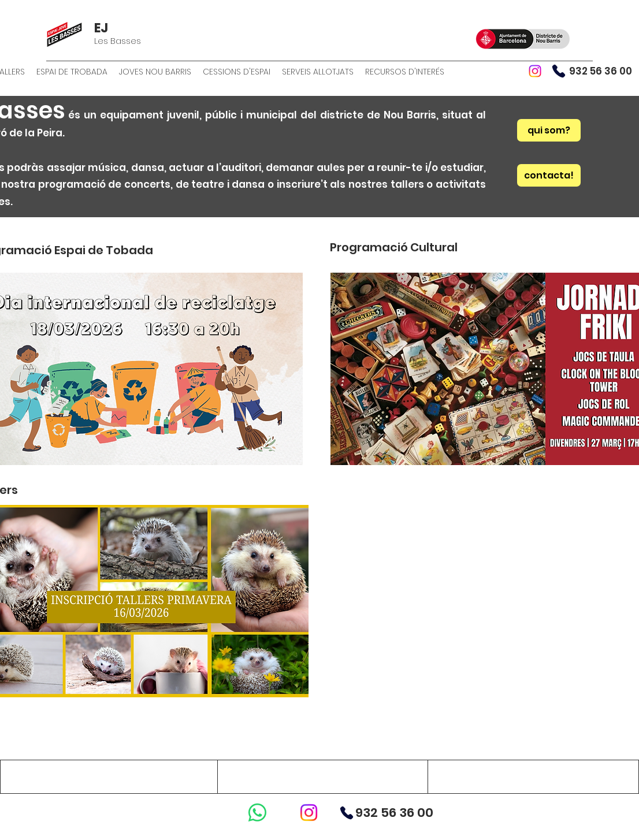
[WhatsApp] (257, 813)
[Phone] (559, 71)
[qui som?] (549, 130)
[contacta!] (549, 175)
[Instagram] (535, 71)
